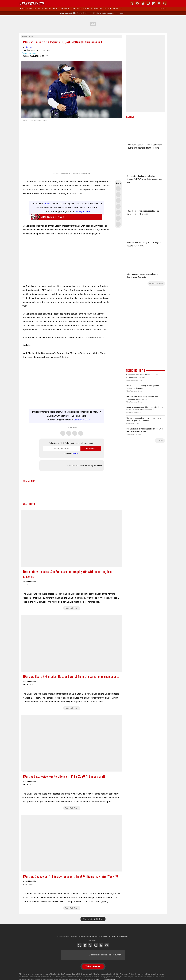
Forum (56, 9)
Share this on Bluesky (118, 206)
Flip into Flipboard (118, 212)
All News (160, 441)
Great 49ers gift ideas (53, 217)
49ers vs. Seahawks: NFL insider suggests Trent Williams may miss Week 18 (72, 843)
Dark (101, 919)
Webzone (32, 3)
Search (165, 3)
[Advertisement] (93, 24)
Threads (75, 432)
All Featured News (156, 284)
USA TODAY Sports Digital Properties (93, 930)
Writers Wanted (93, 966)
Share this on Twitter (118, 189)
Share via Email (118, 224)
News (29, 9)
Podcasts (66, 9)
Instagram (81, 432)
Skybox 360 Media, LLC (86, 936)
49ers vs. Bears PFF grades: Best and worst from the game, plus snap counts (72, 643)
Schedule (76, 9)
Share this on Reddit (118, 218)
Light (96, 919)
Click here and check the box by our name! (85, 466)
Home (23, 9)
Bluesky (101, 945)
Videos (48, 9)
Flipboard (154, 3)
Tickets (108, 9)
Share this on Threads (118, 200)
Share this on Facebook (118, 195)
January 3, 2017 (82, 420)
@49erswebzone (31, 53)
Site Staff (29, 47)
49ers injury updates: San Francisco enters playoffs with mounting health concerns (72, 539)
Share (163, 9)
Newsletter (97, 9)
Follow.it (76, 454)
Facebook (69, 432)
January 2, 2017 (82, 212)
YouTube (107, 945)
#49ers (47, 204)
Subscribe (91, 449)
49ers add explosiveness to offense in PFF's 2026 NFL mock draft (72, 743)
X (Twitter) (79, 945)
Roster (86, 9)
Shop (115, 9)
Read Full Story (72, 608)
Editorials (39, 9)
